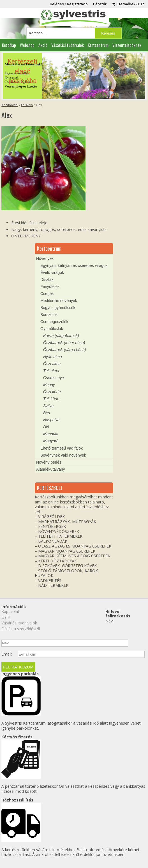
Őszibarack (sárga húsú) (65, 350)
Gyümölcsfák (52, 329)
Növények (45, 258)
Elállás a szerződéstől (21, 629)
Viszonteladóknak (127, 45)
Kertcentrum (98, 45)
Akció (43, 45)
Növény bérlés (49, 462)
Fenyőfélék (50, 287)
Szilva (48, 406)
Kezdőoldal (10, 105)
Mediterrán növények (59, 301)
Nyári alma (53, 357)
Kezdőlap (9, 45)
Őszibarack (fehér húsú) (64, 343)
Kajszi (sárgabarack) (61, 336)
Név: (109, 621)
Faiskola (27, 105)
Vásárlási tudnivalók (68, 45)
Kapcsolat (10, 611)
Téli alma (51, 371)
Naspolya (51, 420)
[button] (74, 76)
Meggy (49, 385)
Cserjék (47, 294)
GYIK (6, 617)
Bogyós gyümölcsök (58, 308)
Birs (47, 413)
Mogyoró (51, 441)
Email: (7, 654)
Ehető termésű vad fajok (62, 448)
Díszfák (47, 280)
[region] (74, 76)
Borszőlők (49, 315)
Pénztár (100, 4)
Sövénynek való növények (63, 455)
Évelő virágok (52, 272)
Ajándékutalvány (51, 469)
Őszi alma (52, 364)
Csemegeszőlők (54, 322)
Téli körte (51, 399)
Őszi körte (52, 392)
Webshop (27, 45)
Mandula (51, 434)
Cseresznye (54, 378)
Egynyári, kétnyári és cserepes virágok (74, 265)
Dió (46, 427)
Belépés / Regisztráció (69, 4)
